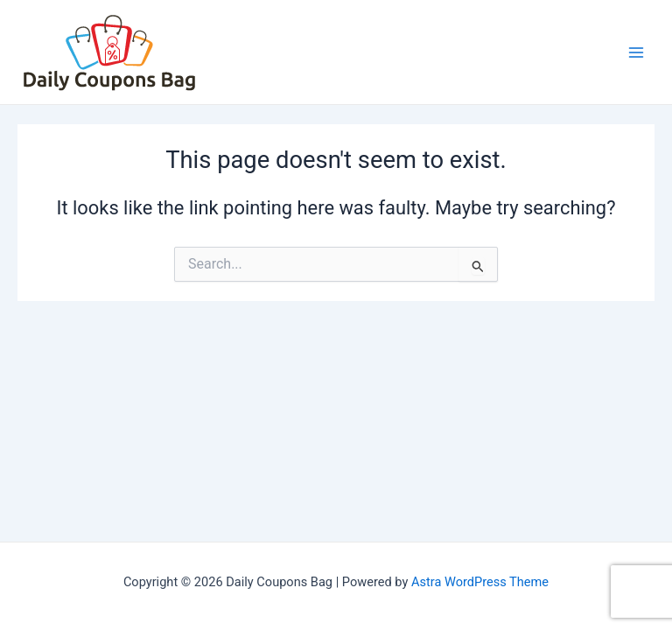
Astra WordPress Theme (480, 582)
